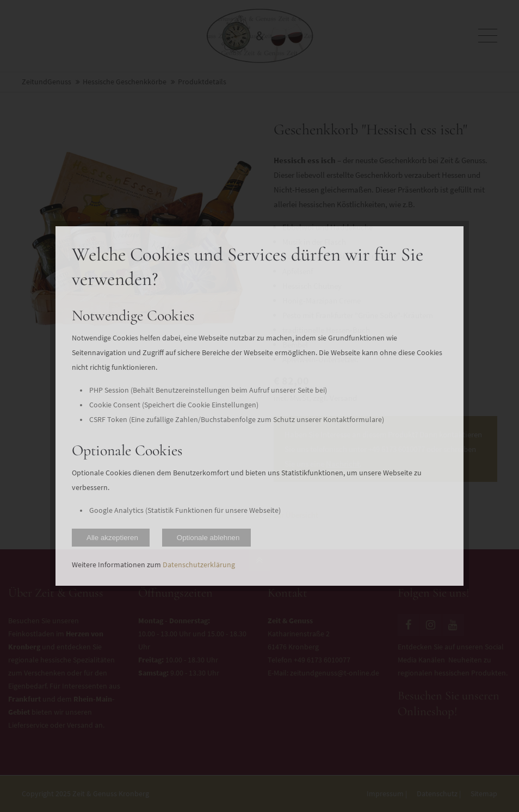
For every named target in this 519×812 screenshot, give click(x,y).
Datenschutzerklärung (199, 565)
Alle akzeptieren (112, 538)
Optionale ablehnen (208, 538)
